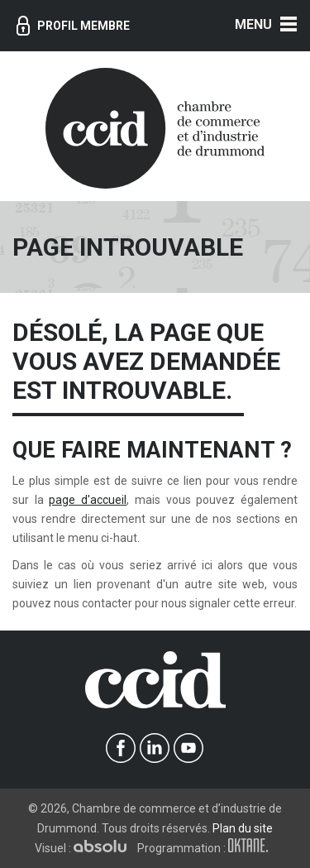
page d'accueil (88, 500)
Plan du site (243, 828)
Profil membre (73, 26)
